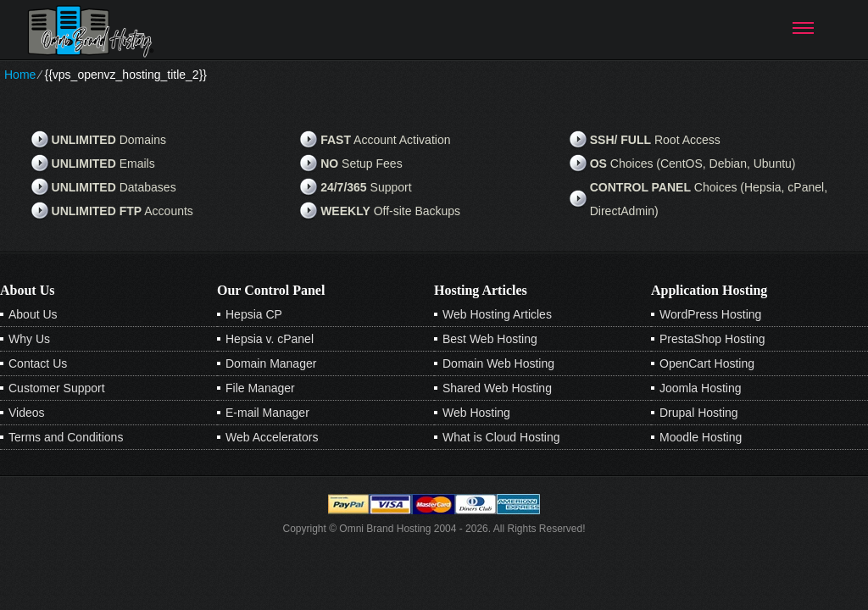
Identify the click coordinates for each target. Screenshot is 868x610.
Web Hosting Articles (497, 314)
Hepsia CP (254, 314)
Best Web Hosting (490, 339)
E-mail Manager (267, 413)
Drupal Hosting (699, 413)
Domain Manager (271, 363)
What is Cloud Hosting (501, 437)
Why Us (29, 339)
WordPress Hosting (710, 314)
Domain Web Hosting (498, 363)
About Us (33, 314)
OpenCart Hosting (707, 363)
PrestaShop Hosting (712, 339)
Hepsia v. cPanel (270, 339)
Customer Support (57, 388)
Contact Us (38, 363)
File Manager (260, 388)
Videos (27, 413)
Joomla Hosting (701, 388)
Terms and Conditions (66, 437)
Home (20, 75)
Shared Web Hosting (497, 388)
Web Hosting (476, 413)
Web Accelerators (272, 437)
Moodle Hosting (701, 437)
